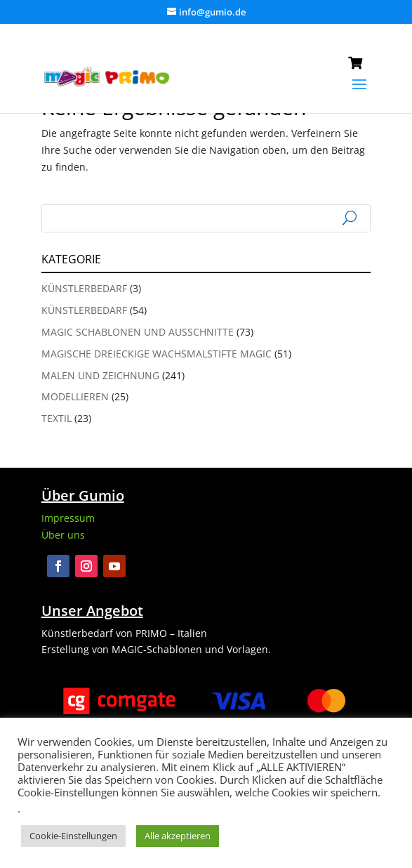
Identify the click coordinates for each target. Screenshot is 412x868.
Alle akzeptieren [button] (178, 836)
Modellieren (75, 396)
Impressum (68, 518)
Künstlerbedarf (84, 288)
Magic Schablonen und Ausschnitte (138, 332)
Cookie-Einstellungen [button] (73, 836)
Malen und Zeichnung (100, 375)
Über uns (63, 535)
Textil (57, 418)
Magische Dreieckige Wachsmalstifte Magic (157, 354)
